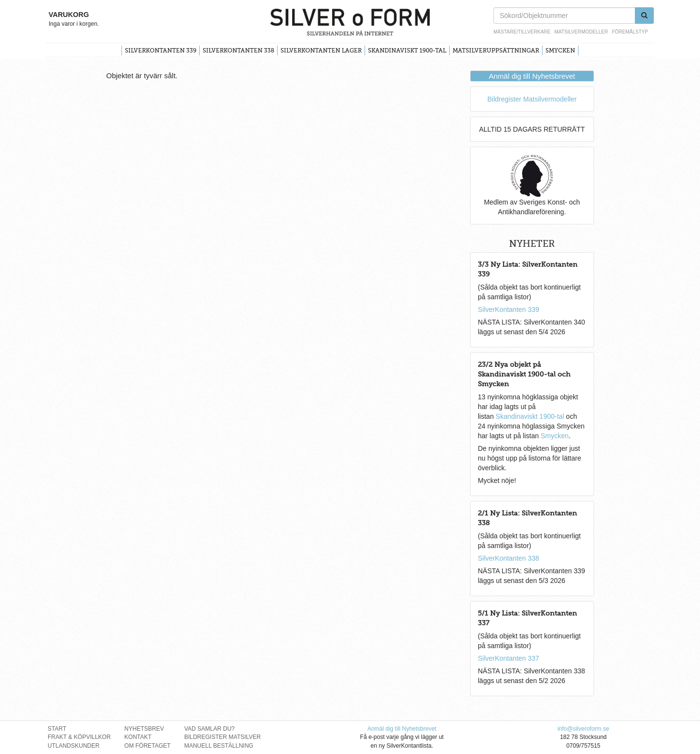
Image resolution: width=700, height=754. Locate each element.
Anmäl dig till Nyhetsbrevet (532, 76)
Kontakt (138, 737)
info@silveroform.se (583, 729)
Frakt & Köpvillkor (79, 737)
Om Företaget (148, 746)
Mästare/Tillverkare (522, 32)
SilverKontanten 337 (508, 658)
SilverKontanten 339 (161, 51)
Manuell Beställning (219, 746)
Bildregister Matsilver (223, 737)
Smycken (560, 51)
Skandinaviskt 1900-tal (407, 51)
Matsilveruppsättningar (496, 51)
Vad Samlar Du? (210, 729)
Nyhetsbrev (144, 729)
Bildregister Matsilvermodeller (532, 99)
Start (57, 729)
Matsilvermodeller (581, 32)
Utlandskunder (74, 746)
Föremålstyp (630, 32)
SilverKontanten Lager (321, 51)
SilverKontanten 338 (238, 51)
